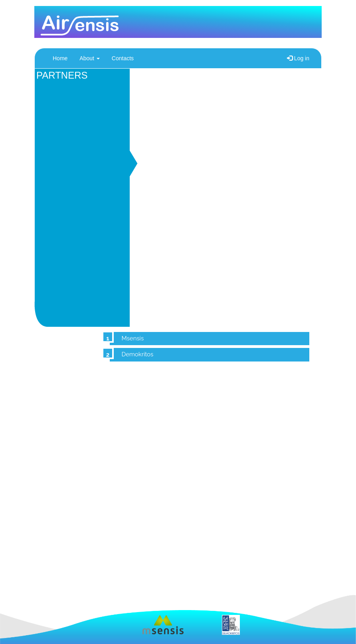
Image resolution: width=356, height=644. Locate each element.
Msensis (133, 338)
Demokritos (138, 354)
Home (60, 58)
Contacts (123, 58)
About (89, 58)
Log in (298, 58)
